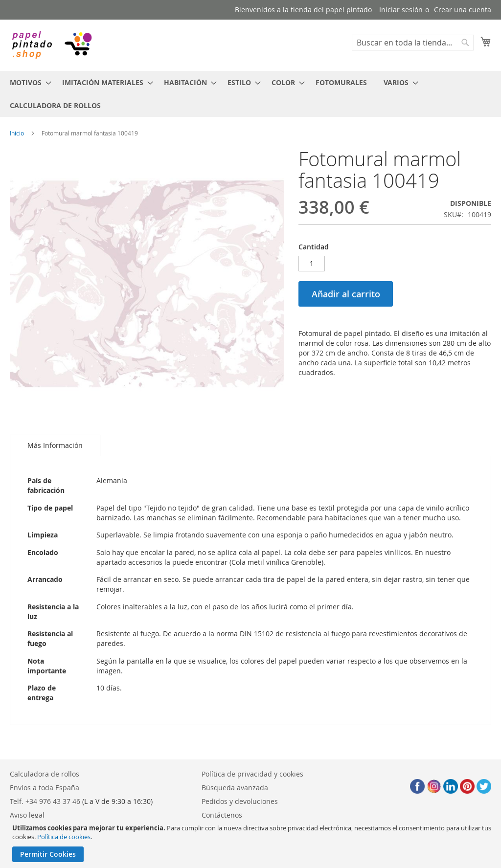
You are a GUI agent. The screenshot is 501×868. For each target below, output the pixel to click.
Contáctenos (222, 815)
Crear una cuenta (463, 10)
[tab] (55, 445)
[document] (252, 843)
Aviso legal (27, 815)
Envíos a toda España (45, 788)
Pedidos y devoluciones (240, 801)
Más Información (55, 445)
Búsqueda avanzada (235, 788)
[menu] (250, 94)
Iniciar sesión (401, 10)
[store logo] (51, 45)
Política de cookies (64, 837)
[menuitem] (28, 82)
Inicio (17, 133)
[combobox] (413, 43)
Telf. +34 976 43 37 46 (45, 801)
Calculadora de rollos (45, 774)
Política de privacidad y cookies (252, 774)
